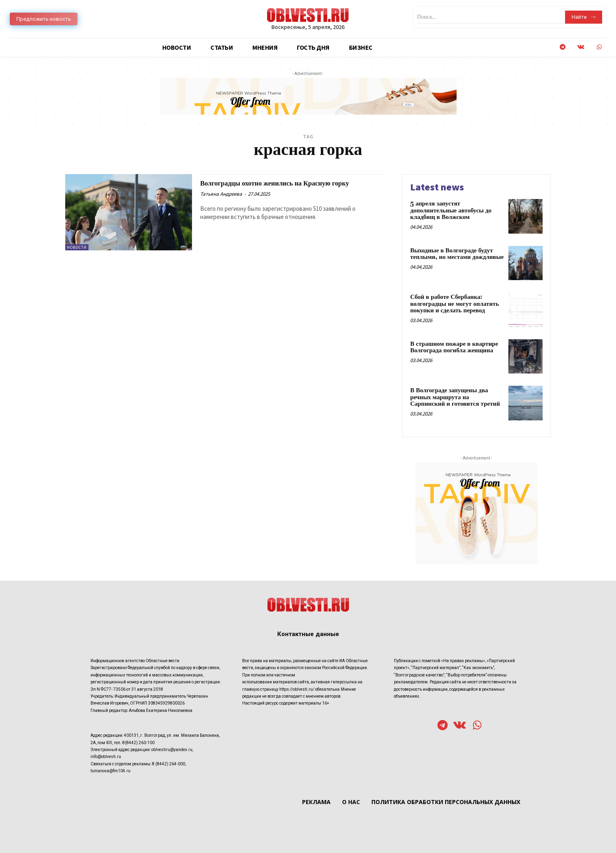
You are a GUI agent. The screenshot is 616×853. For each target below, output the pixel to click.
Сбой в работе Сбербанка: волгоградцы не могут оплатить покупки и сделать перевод (455, 304)
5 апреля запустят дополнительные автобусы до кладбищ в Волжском (451, 210)
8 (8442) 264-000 (169, 764)
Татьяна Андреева (221, 203)
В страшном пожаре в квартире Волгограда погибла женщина (454, 347)
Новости (77, 247)
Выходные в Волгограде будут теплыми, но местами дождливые (457, 254)
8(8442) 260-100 (138, 743)
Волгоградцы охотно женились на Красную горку (284, 188)
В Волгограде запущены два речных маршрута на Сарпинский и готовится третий (455, 397)
